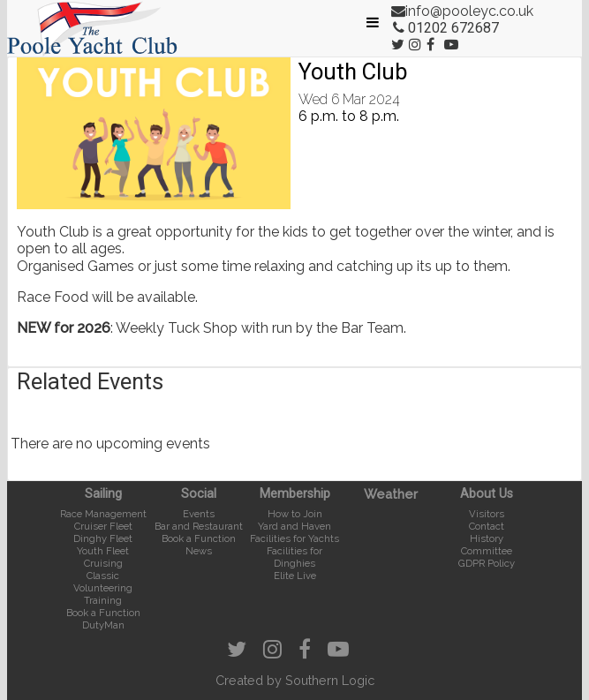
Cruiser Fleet (103, 526)
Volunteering (103, 588)
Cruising (103, 563)
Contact (487, 526)
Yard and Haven (294, 526)
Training (103, 600)
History (487, 538)
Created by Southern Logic (295, 680)
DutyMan (103, 625)
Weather (391, 494)
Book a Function (103, 613)
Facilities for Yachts (294, 538)
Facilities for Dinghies (294, 557)
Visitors (487, 514)
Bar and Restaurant (199, 526)
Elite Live (295, 576)
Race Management (103, 514)
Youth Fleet (103, 551)
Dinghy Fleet (103, 538)
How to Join (295, 514)
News (199, 551)
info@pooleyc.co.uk (469, 11)
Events (199, 514)
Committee (487, 551)
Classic (103, 576)
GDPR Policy (487, 563)
